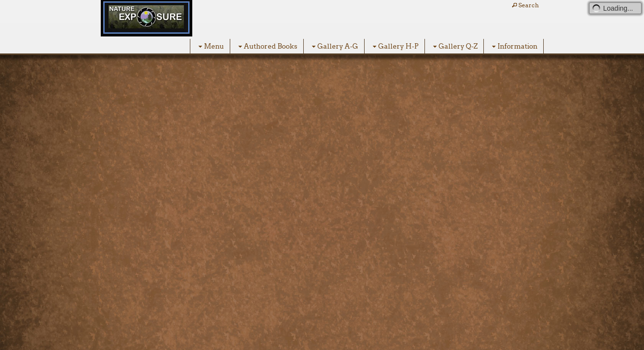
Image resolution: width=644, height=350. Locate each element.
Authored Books (267, 46)
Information (514, 46)
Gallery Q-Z (454, 46)
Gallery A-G (334, 46)
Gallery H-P (395, 46)
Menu (210, 46)
